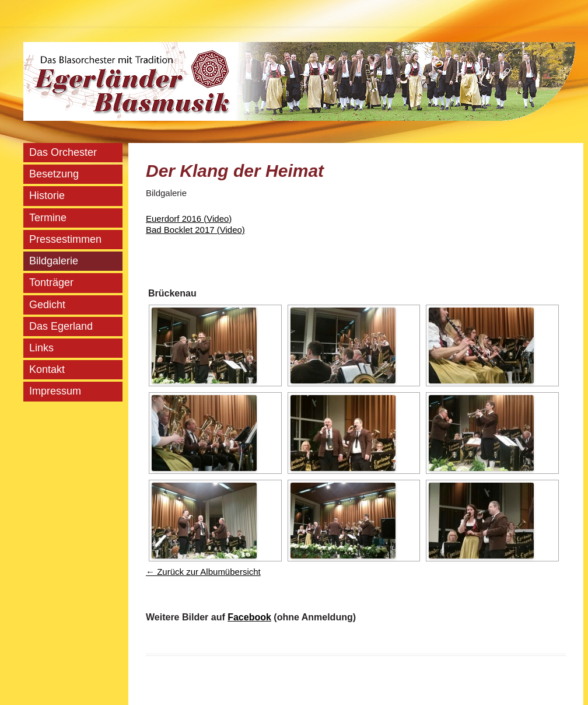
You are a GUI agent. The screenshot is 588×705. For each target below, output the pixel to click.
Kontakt (47, 369)
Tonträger (51, 282)
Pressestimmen (65, 239)
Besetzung (54, 174)
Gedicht (47, 305)
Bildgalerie (54, 261)
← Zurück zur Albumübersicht (203, 572)
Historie (47, 196)
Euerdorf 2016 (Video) (189, 219)
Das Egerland (61, 326)
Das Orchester (63, 152)
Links (41, 348)
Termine (48, 218)
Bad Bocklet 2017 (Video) (195, 230)
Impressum (55, 391)
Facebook (249, 617)
